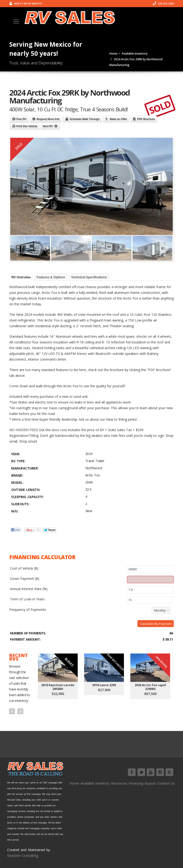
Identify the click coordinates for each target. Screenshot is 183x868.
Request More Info (48, 119)
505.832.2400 (163, 4)
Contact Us (166, 783)
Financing (136, 783)
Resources (119, 783)
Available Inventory (95, 783)
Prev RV (21, 119)
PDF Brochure (146, 119)
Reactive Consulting (23, 855)
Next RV (48, 126)
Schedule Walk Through (85, 119)
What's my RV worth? (26, 4)
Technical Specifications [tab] (89, 277)
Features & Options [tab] (51, 277)
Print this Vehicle (27, 126)
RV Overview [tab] (21, 277)
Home (74, 783)
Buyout (150, 783)
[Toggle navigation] (16, 21)
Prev (12, 711)
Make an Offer (118, 119)
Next (20, 711)
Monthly (160, 610)
